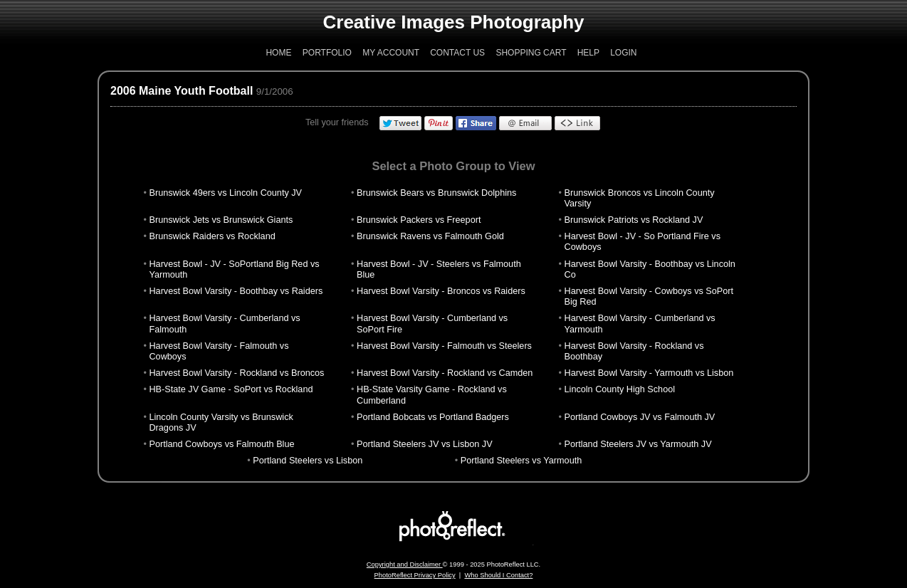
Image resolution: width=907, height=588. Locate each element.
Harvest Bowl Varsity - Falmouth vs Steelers (444, 346)
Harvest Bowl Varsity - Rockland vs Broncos (236, 373)
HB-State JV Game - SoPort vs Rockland (231, 389)
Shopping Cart (531, 53)
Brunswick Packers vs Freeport (419, 220)
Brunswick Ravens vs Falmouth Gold (430, 236)
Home (278, 53)
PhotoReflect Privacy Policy (415, 575)
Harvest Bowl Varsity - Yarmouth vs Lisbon (649, 373)
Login (623, 53)
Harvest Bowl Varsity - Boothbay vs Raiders (236, 291)
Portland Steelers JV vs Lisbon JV (425, 444)
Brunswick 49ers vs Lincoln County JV (225, 193)
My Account (391, 53)
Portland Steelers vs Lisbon (308, 461)
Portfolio (327, 53)
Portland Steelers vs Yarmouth (521, 461)
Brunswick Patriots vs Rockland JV (634, 220)
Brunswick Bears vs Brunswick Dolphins (436, 193)
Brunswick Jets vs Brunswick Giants (221, 220)
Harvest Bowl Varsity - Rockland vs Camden (445, 373)
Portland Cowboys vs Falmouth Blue (221, 444)
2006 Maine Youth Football (182, 91)
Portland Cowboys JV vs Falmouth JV (640, 417)
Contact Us (457, 53)
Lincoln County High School (620, 389)
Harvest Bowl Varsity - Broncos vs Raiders (441, 291)
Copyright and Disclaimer (405, 565)
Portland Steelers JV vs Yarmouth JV (638, 444)
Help (588, 53)
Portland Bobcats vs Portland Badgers (433, 417)
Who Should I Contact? (498, 575)
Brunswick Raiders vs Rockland (212, 236)
